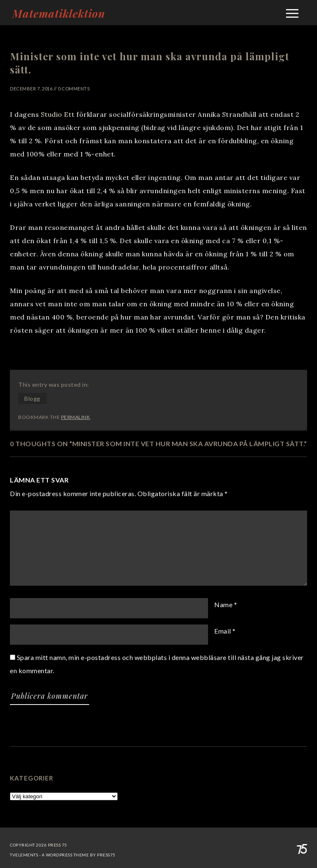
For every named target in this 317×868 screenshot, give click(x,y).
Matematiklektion (59, 13)
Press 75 (58, 845)
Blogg (32, 399)
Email (223, 631)
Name (223, 604)
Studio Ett (58, 114)
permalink (76, 417)
